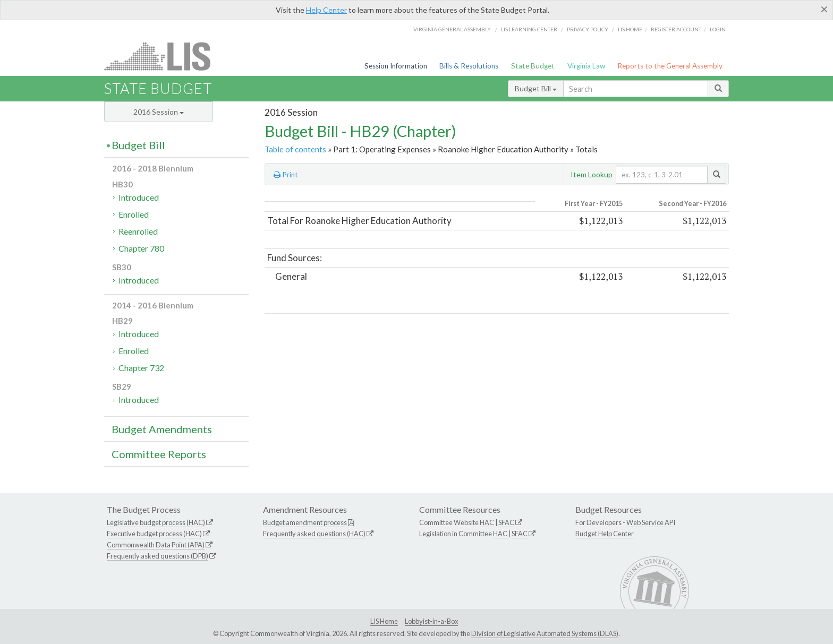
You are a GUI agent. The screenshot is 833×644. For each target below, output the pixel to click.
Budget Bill (536, 88)
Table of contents (295, 149)
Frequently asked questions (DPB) (158, 556)
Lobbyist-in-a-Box (431, 621)
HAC (487, 522)
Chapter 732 (141, 368)
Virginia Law (586, 66)
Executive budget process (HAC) (154, 534)
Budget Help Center (605, 534)
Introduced (139, 197)
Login (718, 29)
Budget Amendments (162, 429)
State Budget (533, 66)
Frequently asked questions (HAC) (314, 534)
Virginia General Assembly (452, 29)
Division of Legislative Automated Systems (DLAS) (545, 633)
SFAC (506, 522)
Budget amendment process (305, 522)
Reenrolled (138, 231)
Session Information (396, 66)
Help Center (326, 10)
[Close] (824, 9)
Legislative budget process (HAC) (156, 522)
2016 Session (159, 112)
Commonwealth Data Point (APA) (156, 545)
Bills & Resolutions (469, 66)
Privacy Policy (588, 29)
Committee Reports (159, 454)
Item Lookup (592, 174)
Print (286, 175)
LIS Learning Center (529, 29)
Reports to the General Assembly (670, 66)
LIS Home (384, 621)
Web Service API (651, 522)
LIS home (630, 29)
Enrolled (134, 214)
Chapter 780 (141, 248)
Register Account (676, 29)
